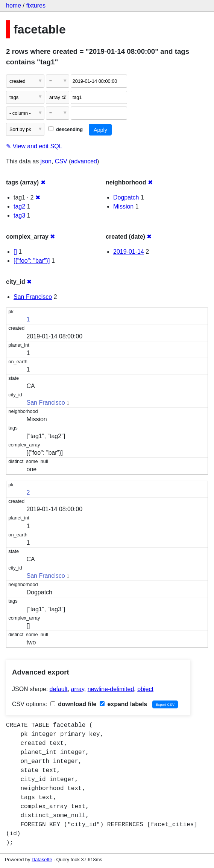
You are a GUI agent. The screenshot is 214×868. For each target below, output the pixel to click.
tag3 (19, 215)
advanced (84, 161)
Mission (123, 206)
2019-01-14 (129, 252)
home (14, 5)
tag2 (19, 206)
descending (66, 129)
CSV (61, 161)
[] (15, 252)
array (78, 689)
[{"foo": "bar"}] (32, 261)
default (59, 689)
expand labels (123, 704)
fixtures (36, 5)
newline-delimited (111, 689)
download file (74, 704)
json (46, 161)
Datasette (42, 860)
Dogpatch (126, 197)
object (145, 689)
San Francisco (33, 297)
